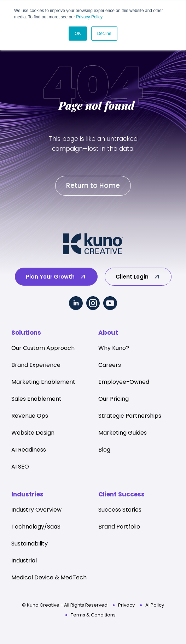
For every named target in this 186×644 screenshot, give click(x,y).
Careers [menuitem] (110, 365)
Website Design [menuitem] (33, 433)
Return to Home (93, 186)
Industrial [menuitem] (24, 560)
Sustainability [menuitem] (30, 544)
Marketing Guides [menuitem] (123, 433)
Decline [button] (104, 34)
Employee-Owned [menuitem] (124, 382)
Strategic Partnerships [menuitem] (130, 416)
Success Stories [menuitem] (120, 510)
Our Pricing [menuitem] (114, 399)
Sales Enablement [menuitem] (36, 399)
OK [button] (78, 34)
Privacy (126, 605)
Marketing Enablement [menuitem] (43, 382)
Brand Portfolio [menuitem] (119, 527)
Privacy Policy (89, 17)
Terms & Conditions (93, 615)
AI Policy (155, 605)
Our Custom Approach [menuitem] (43, 348)
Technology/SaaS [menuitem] (36, 527)
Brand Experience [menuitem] (36, 365)
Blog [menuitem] (104, 450)
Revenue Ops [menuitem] (30, 416)
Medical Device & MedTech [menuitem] (49, 577)
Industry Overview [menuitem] (36, 510)
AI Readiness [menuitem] (29, 450)
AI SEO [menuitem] (20, 467)
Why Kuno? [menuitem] (114, 348)
